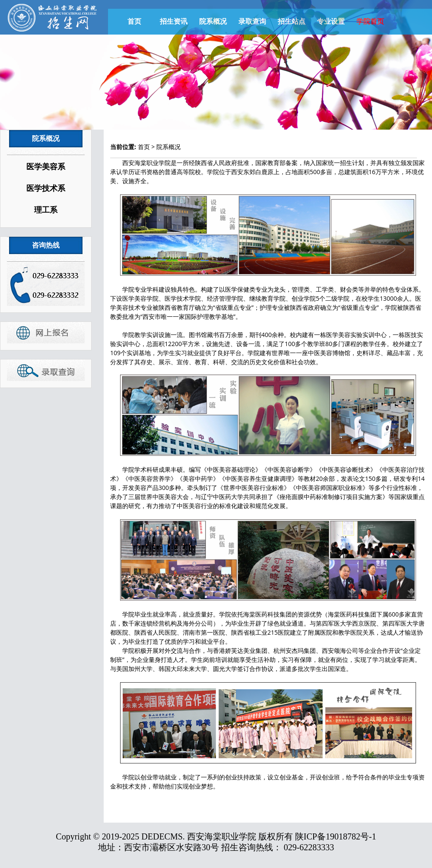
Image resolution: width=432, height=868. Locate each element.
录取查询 (252, 21)
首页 (134, 21)
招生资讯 (174, 21)
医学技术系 (46, 188)
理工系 (46, 210)
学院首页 (370, 21)
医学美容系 (46, 167)
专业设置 (331, 21)
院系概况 (213, 21)
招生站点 (292, 21)
